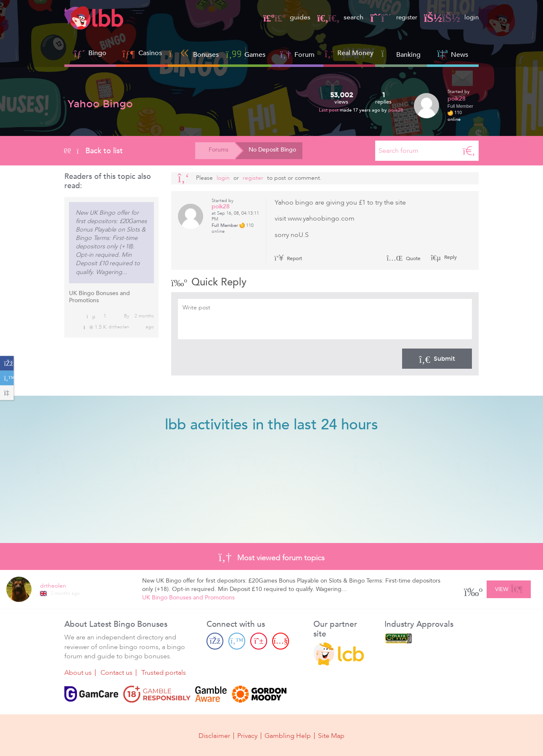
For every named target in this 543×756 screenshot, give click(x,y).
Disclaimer (214, 736)
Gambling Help (288, 736)
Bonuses (194, 54)
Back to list (94, 151)
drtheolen (119, 327)
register (391, 17)
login (451, 17)
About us (78, 673)
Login (223, 178)
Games (246, 54)
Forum (298, 54)
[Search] (469, 151)
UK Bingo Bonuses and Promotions (99, 297)
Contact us (117, 673)
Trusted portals (164, 673)
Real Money (355, 53)
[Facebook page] (215, 641)
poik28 (396, 110)
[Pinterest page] (259, 641)
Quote (404, 258)
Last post (329, 110)
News (453, 54)
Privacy (247, 736)
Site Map (331, 736)
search (336, 17)
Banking (401, 54)
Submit (437, 359)
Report (289, 258)
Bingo (97, 53)
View (509, 588)
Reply (450, 257)
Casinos (150, 53)
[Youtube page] (281, 641)
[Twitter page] (237, 641)
